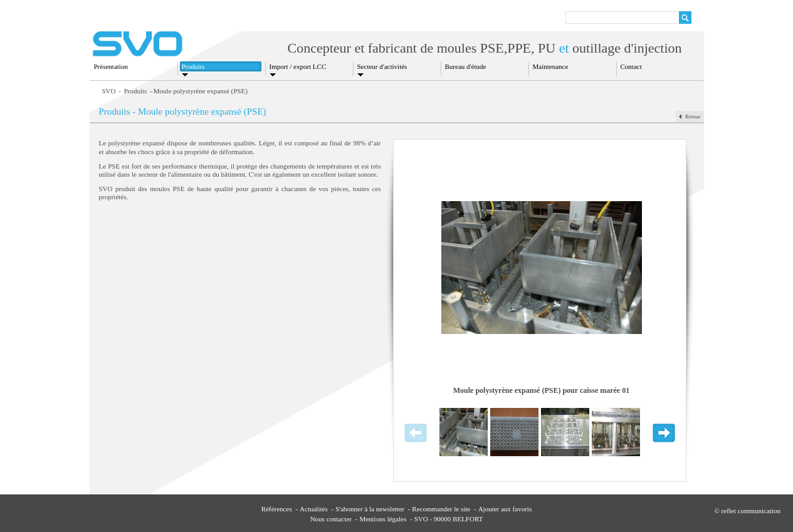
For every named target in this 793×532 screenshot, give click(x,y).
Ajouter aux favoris (505, 509)
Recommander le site (441, 509)
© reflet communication (748, 511)
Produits (193, 66)
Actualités (314, 509)
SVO (109, 91)
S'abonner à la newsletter (370, 509)
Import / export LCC (298, 66)
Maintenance (551, 66)
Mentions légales (383, 519)
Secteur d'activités (382, 66)
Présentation (111, 66)
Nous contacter (331, 519)
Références (277, 509)
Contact (631, 66)
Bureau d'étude (466, 66)
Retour (693, 117)
